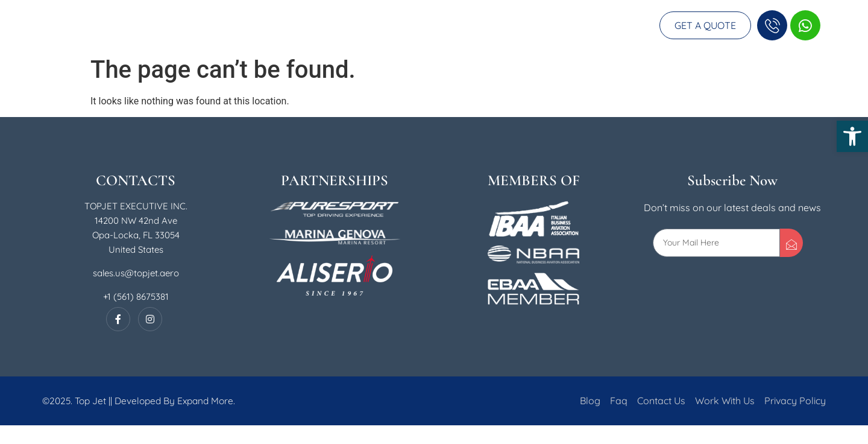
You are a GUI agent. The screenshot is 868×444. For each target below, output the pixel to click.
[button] (852, 136)
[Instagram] (150, 338)
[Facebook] (118, 338)
